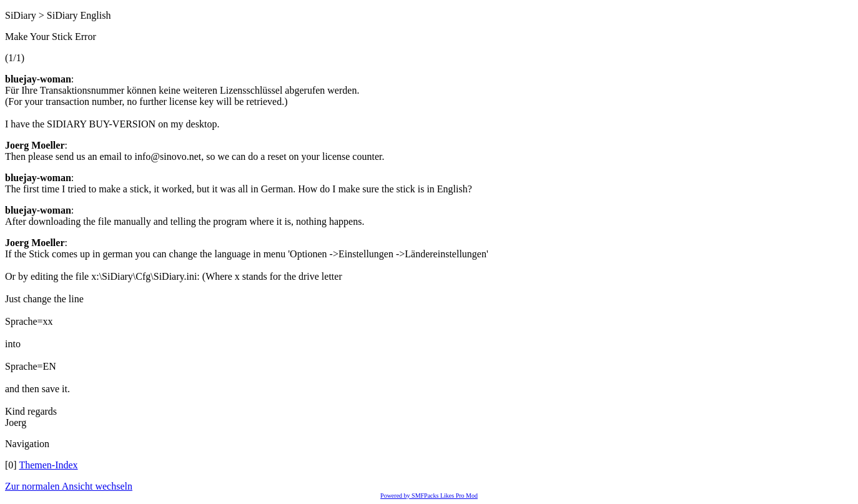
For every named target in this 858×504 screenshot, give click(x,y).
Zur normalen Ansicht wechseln (69, 486)
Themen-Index (48, 465)
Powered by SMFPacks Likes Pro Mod (429, 496)
